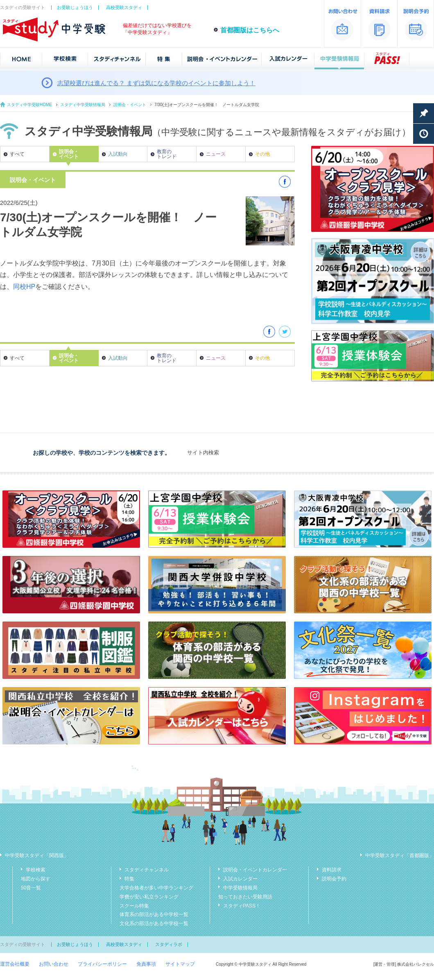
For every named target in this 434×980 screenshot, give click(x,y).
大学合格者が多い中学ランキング (156, 888)
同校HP (24, 287)
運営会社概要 (15, 964)
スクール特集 (134, 906)
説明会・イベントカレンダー (255, 870)
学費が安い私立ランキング (149, 897)
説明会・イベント (130, 105)
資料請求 (332, 870)
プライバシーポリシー (102, 964)
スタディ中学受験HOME (29, 105)
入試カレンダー (240, 879)
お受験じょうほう (75, 7)
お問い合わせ (54, 964)
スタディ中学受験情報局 (83, 105)
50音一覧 (31, 888)
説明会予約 (334, 879)
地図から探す (36, 879)
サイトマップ (180, 964)
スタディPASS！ (242, 906)
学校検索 (36, 870)
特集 (129, 879)
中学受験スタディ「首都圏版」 (400, 855)
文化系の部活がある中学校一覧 (154, 923)
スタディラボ (169, 944)
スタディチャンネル (147, 870)
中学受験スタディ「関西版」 (37, 855)
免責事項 (146, 964)
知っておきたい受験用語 (245, 897)
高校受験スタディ (124, 7)
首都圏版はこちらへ (250, 30)
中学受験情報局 (240, 888)
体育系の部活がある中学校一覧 (154, 914)
